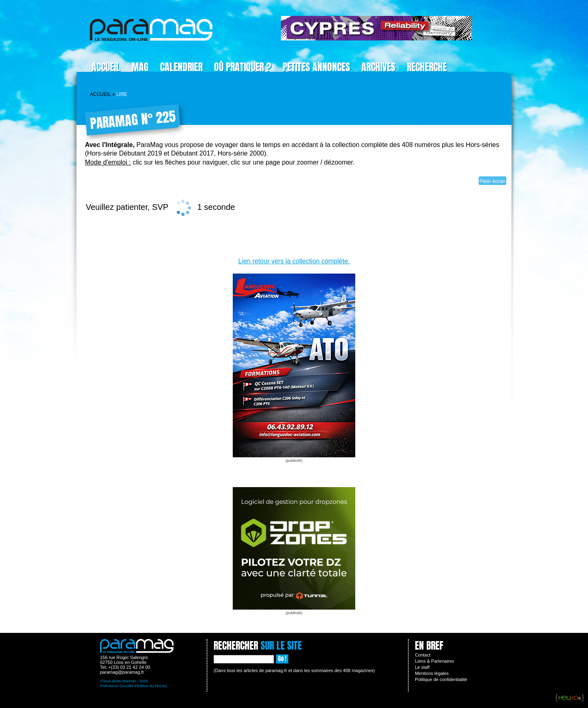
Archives (378, 67)
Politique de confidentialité (441, 679)
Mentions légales (432, 673)
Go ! (282, 659)
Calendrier (181, 67)
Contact (423, 655)
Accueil (106, 67)
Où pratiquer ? (243, 67)
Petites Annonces (316, 67)
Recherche (427, 67)
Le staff (422, 667)
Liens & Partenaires (434, 661)
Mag (140, 67)
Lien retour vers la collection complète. (294, 261)
